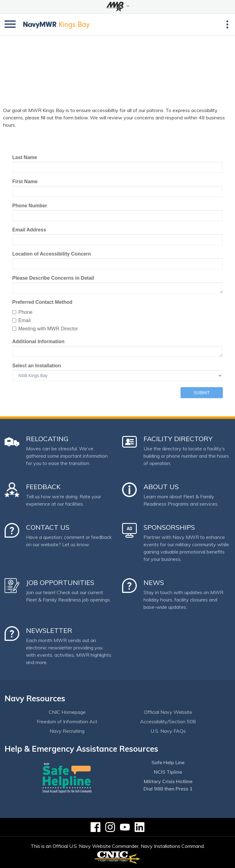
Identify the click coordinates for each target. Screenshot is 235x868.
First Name (25, 182)
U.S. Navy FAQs (168, 731)
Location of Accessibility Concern (52, 254)
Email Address (29, 230)
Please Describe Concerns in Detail (53, 278)
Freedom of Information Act (67, 721)
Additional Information (38, 341)
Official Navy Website (168, 712)
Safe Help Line (168, 762)
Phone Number (30, 206)
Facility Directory (178, 439)
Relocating (47, 439)
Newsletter (49, 630)
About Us (161, 487)
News (154, 583)
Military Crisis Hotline (168, 781)
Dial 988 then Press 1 (168, 789)
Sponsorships (169, 527)
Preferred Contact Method (42, 302)
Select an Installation (37, 366)
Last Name (25, 157)
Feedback (43, 487)
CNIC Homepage (67, 712)
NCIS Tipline (168, 772)
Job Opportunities (60, 583)
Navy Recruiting (67, 731)
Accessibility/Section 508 (168, 721)
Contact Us (48, 527)
